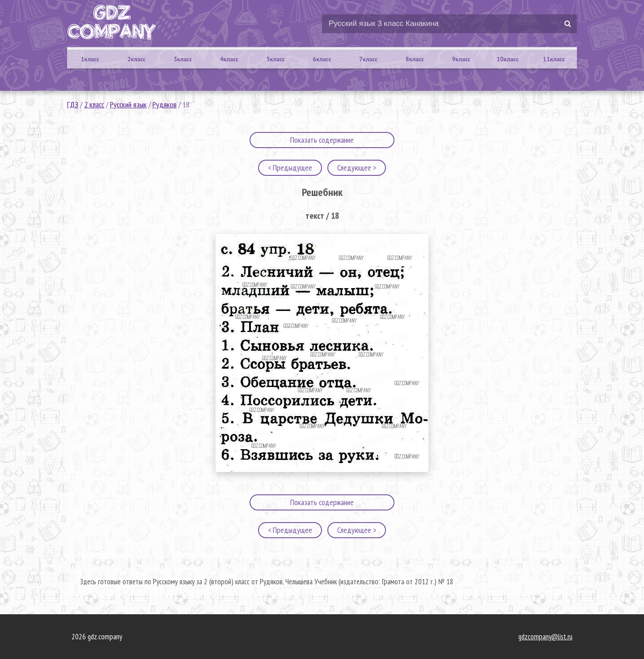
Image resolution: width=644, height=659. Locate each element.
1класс (90, 59)
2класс (136, 59)
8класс (415, 59)
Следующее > (357, 168)
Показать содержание (322, 140)
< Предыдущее (290, 168)
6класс (322, 59)
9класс (461, 59)
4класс (229, 59)
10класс (507, 59)
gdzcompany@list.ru (545, 637)
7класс (368, 59)
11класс (554, 59)
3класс (183, 59)
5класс (276, 59)
